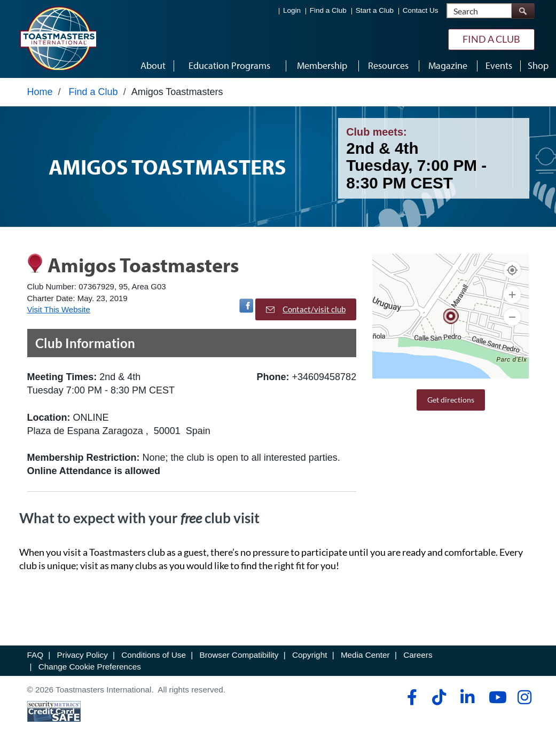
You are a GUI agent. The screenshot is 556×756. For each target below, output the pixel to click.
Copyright (310, 657)
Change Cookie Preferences (90, 669)
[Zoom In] (512, 297)
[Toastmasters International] (58, 38)
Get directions (451, 402)
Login (292, 11)
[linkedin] (467, 700)
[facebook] (410, 700)
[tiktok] (439, 700)
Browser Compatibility (239, 657)
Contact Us (421, 11)
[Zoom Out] (512, 320)
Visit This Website (59, 312)
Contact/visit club (306, 312)
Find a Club (328, 11)
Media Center (365, 657)
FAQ (36, 657)
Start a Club (375, 11)
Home (40, 94)
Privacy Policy (83, 657)
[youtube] (495, 700)
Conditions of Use (154, 657)
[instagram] (524, 700)
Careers (418, 657)
